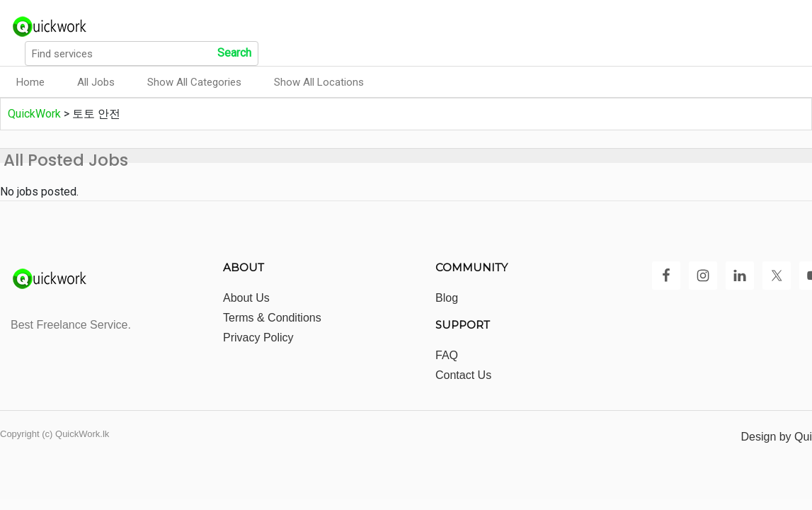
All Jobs (96, 82)
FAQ (447, 355)
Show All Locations (319, 82)
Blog (447, 298)
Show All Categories (194, 82)
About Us (246, 298)
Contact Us (463, 375)
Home (30, 82)
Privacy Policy (258, 338)
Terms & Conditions (272, 318)
